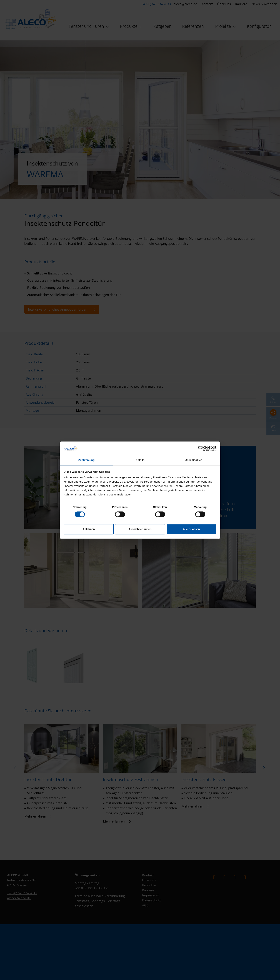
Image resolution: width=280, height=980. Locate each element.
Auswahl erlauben (140, 529)
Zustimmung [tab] (87, 460)
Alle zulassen (191, 529)
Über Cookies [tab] (194, 460)
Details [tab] (140, 460)
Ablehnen (89, 529)
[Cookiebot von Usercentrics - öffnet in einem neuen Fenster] (201, 448)
